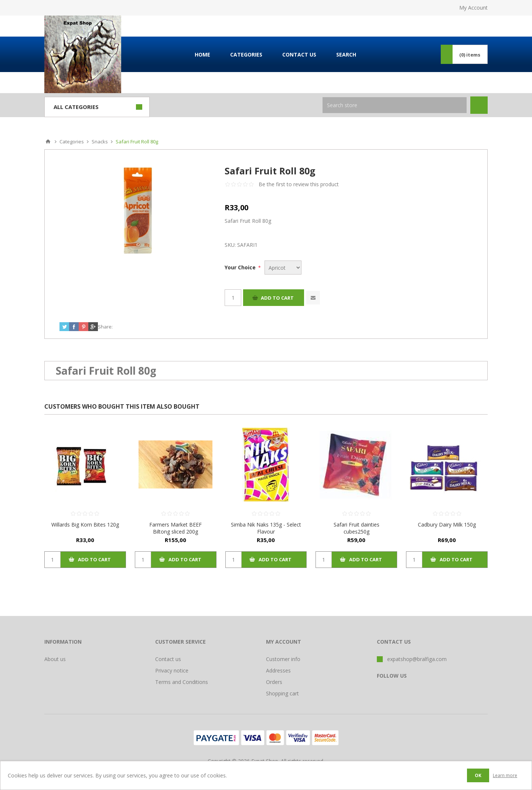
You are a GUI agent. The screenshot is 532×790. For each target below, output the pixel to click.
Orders (274, 682)
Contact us (168, 659)
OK (478, 775)
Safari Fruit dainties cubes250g (357, 528)
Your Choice (241, 267)
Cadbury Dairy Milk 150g (447, 525)
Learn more (505, 775)
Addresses (278, 670)
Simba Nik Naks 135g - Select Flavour (266, 528)
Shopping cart (282, 693)
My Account (473, 8)
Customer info (283, 659)
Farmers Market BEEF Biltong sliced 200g (175, 528)
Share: (105, 327)
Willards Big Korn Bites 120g (85, 525)
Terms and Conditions (182, 682)
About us (55, 659)
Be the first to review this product (299, 184)
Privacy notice (172, 670)
